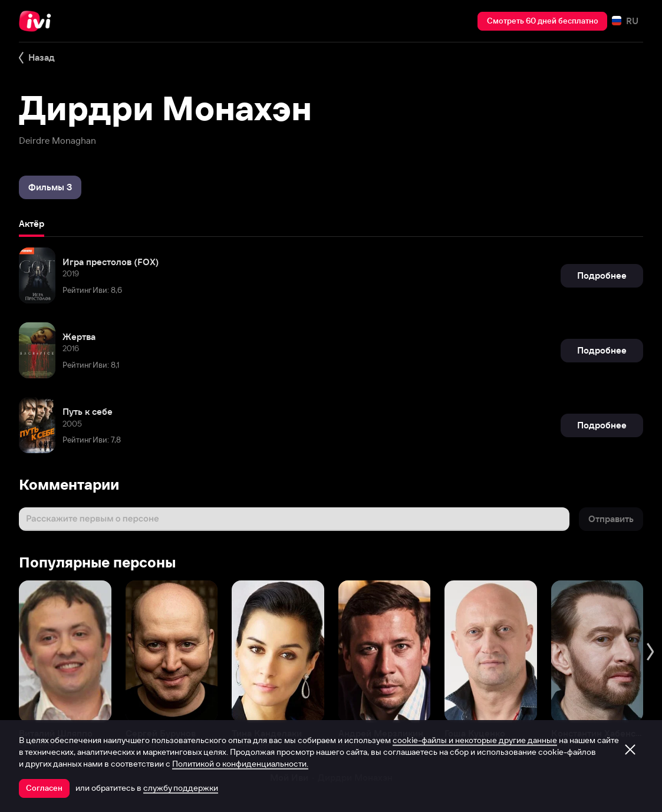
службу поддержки (181, 788)
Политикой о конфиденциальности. (240, 764)
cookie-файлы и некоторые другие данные (475, 740)
